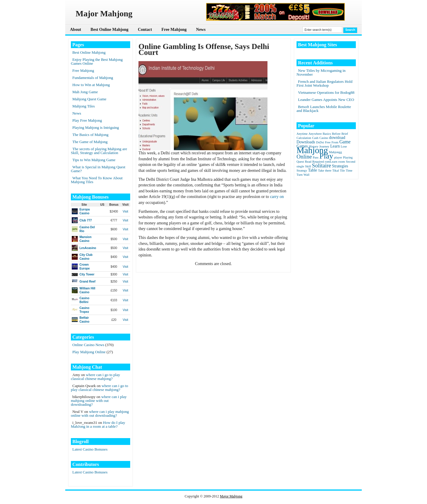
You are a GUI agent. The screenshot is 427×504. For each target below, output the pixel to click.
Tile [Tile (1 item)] (342, 171)
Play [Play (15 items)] (326, 156)
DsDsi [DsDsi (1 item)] (320, 142)
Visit (126, 211)
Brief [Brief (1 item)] (345, 134)
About (75, 30)
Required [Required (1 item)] (318, 162)
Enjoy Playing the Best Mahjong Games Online (97, 61)
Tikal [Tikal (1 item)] (336, 171)
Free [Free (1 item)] (328, 142)
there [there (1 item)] (328, 171)
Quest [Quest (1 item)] (300, 162)
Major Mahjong (231, 496)
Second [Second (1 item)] (351, 162)
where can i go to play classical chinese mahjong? (95, 377)
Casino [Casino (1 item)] (324, 138)
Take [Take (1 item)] (321, 171)
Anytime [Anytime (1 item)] (302, 134)
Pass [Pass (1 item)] (316, 157)
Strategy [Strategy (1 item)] (302, 171)
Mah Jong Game (85, 92)
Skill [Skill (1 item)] (308, 166)
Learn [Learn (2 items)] (335, 146)
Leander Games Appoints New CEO (326, 100)
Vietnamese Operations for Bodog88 (326, 92)
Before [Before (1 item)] (336, 134)
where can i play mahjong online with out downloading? (99, 401)
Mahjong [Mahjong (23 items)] (312, 150)
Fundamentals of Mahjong (93, 78)
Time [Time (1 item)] (349, 171)
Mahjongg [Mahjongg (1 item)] (335, 152)
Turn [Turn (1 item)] (299, 175)
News (201, 30)
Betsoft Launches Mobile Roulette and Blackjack (324, 109)
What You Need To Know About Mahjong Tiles (97, 180)
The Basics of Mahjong (90, 135)
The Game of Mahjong (90, 142)
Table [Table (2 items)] (313, 170)
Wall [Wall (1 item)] (307, 175)
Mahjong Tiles (84, 106)
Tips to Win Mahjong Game (94, 160)
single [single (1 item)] (300, 166)
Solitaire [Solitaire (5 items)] (321, 165)
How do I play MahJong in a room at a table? (98, 424)
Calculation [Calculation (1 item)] (304, 138)
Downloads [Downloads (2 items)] (306, 142)
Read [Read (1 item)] (308, 162)
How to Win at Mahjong (91, 85)
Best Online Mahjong (109, 30)
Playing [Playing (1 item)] (348, 157)
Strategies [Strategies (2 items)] (340, 166)
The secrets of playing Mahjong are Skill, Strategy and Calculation (99, 151)
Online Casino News (88, 345)
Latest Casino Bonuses (90, 449)
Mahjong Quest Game (89, 99)
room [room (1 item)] (342, 162)
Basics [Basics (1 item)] (327, 134)
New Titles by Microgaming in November (321, 72)
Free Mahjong (174, 30)
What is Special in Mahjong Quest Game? (98, 169)
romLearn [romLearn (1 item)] (331, 162)
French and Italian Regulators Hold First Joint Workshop (324, 83)
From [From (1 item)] (335, 142)
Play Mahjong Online (89, 352)
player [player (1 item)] (338, 157)
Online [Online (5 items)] (304, 157)
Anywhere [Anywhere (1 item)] (315, 134)
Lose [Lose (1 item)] (344, 146)
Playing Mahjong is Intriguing (96, 127)
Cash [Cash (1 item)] (315, 138)
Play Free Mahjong (87, 120)
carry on (277, 197)
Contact (145, 30)
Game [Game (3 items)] (345, 142)
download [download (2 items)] (337, 138)
